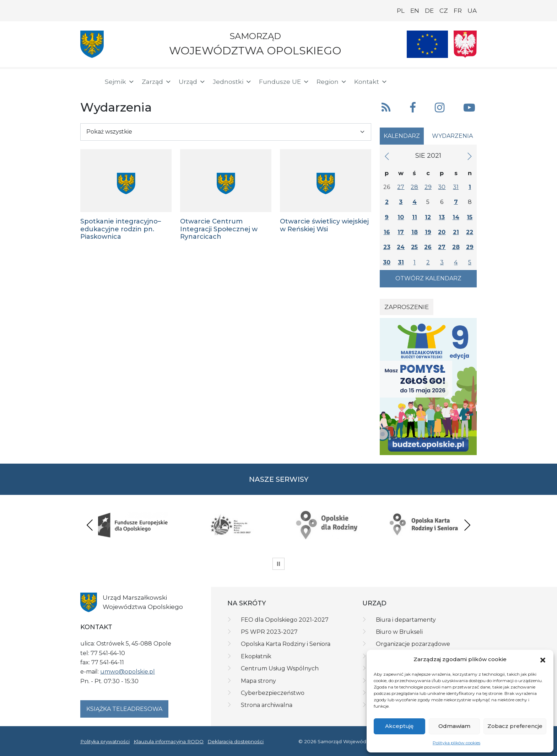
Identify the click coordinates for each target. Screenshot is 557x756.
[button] (543, 659)
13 (442, 217)
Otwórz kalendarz (428, 278)
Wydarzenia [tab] (452, 136)
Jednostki (232, 82)
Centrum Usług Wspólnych (280, 668)
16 (387, 232)
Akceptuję (399, 726)
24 (401, 247)
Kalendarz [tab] (402, 136)
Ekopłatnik (256, 656)
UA (472, 11)
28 (414, 187)
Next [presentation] (467, 525)
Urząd (192, 82)
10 (401, 217)
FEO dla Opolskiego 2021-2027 (285, 620)
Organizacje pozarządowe (413, 644)
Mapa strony (258, 681)
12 (428, 217)
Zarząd (157, 82)
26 (428, 247)
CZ (444, 11)
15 (470, 217)
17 (401, 232)
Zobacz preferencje (515, 726)
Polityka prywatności (105, 741)
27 (401, 187)
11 (415, 217)
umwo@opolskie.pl (128, 672)
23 (387, 247)
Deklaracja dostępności (236, 741)
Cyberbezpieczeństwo (273, 693)
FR (458, 11)
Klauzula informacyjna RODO (169, 741)
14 (456, 217)
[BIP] (448, 80)
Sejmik (120, 82)
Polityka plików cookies (456, 743)
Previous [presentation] (90, 525)
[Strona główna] (88, 82)
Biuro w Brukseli (399, 632)
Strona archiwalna (267, 705)
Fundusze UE (284, 82)
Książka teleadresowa (124, 709)
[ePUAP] (471, 80)
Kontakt (371, 82)
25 (414, 247)
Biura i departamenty (406, 620)
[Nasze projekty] (427, 44)
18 (415, 232)
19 (428, 232)
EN (415, 11)
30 (442, 187)
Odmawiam (454, 726)
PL (401, 11)
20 (442, 232)
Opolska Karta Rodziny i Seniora (286, 644)
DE (429, 11)
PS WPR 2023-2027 (269, 632)
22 (470, 232)
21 (456, 232)
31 (456, 187)
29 (428, 187)
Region (332, 82)
